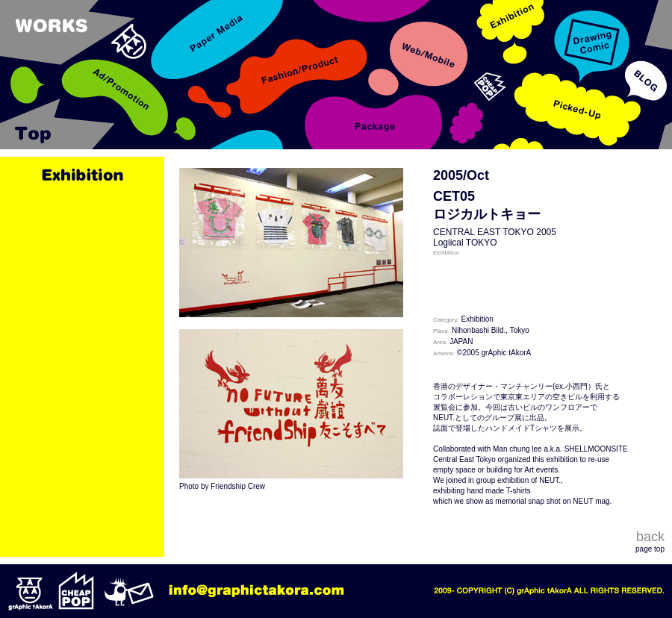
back (650, 537)
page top (650, 549)
